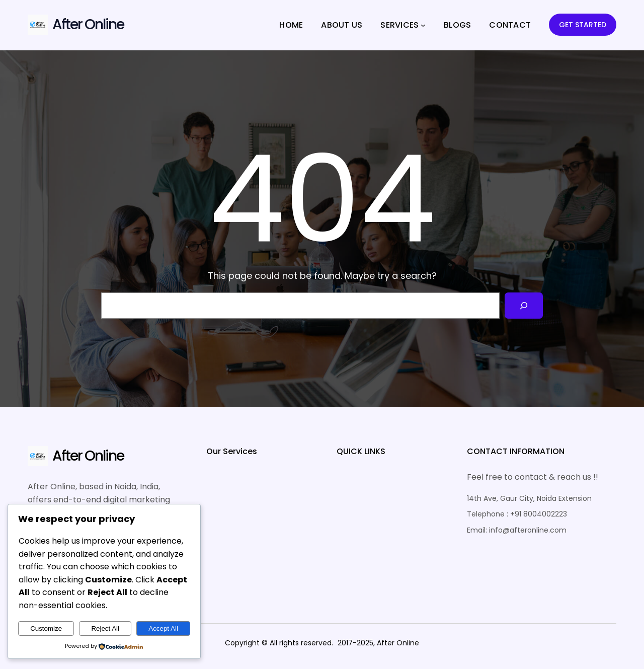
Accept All (163, 628)
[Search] (524, 306)
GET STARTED (583, 25)
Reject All (105, 628)
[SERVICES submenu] (423, 25)
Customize (46, 628)
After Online (88, 24)
